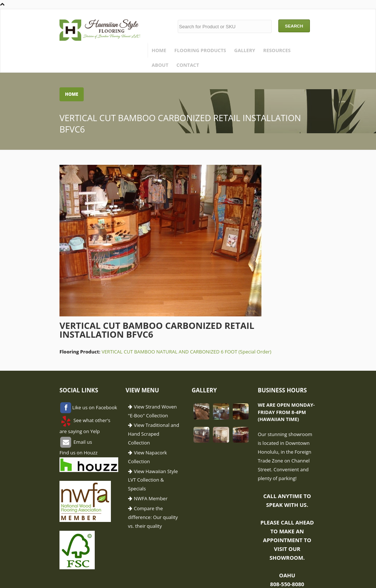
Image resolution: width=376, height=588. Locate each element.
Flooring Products (200, 50)
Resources (277, 50)
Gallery (245, 50)
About (160, 65)
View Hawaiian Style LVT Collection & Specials (153, 480)
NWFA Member (151, 498)
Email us (82, 442)
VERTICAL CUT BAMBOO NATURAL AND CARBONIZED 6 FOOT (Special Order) (187, 352)
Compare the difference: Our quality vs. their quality (153, 517)
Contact (188, 65)
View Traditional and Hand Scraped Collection (154, 434)
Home (159, 50)
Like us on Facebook (95, 407)
